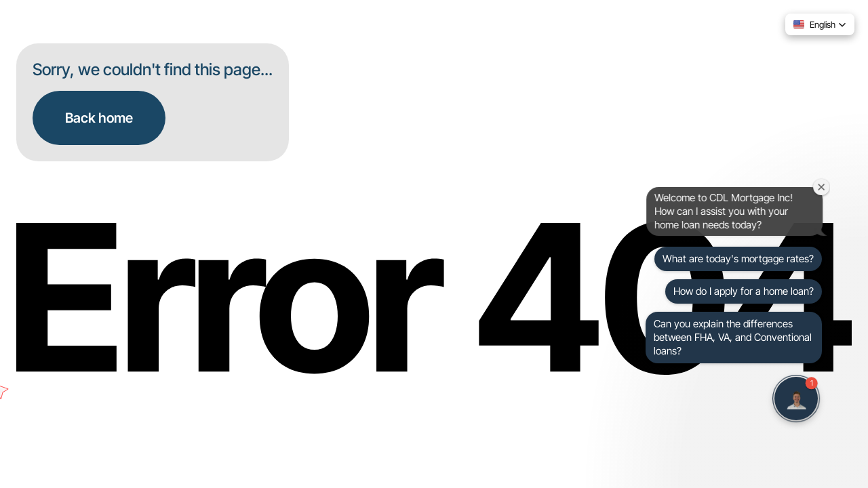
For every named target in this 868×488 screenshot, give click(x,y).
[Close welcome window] (823, 187)
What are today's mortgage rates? (738, 259)
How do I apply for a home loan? (744, 291)
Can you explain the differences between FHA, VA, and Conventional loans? (733, 337)
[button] (820, 24)
